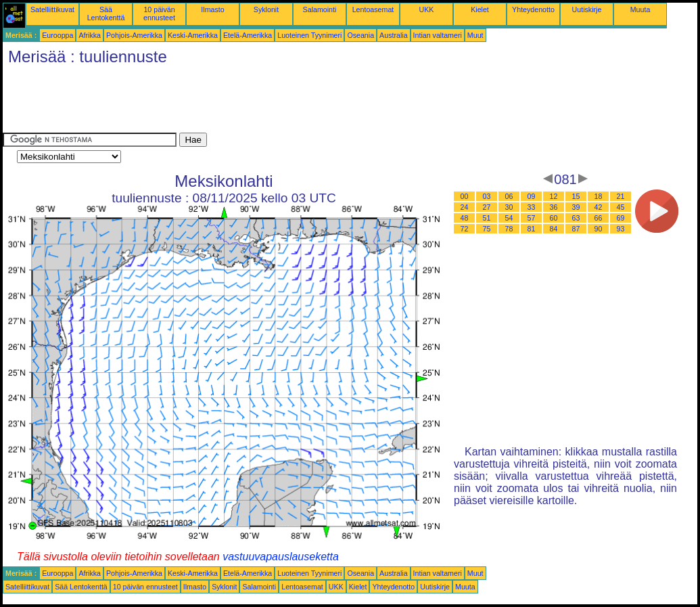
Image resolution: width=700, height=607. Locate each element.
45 (621, 207)
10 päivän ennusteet (159, 14)
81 (532, 229)
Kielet (480, 9)
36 (554, 207)
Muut (475, 35)
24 (465, 207)
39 (576, 207)
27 (487, 207)
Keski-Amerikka (193, 35)
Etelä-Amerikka (248, 35)
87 (576, 229)
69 (621, 218)
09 (532, 196)
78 (509, 229)
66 (599, 218)
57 (532, 218)
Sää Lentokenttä (106, 14)
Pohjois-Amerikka (134, 35)
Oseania (360, 35)
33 (532, 207)
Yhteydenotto (533, 9)
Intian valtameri (438, 35)
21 (621, 196)
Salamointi (320, 9)
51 (487, 218)
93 (621, 229)
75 (487, 229)
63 (576, 218)
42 (599, 207)
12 (554, 196)
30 (509, 207)
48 (465, 218)
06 (509, 196)
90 (599, 229)
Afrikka (90, 35)
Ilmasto (212, 9)
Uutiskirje (587, 9)
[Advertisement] (249, 102)
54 (509, 218)
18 (599, 196)
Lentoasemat (373, 9)
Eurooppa (57, 35)
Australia (393, 35)
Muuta (640, 9)
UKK (427, 9)
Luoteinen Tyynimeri (309, 35)
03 (487, 196)
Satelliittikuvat (52, 9)
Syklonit (266, 9)
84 (554, 229)
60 (554, 218)
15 (576, 196)
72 (465, 229)
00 (465, 196)
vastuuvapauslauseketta (281, 557)
